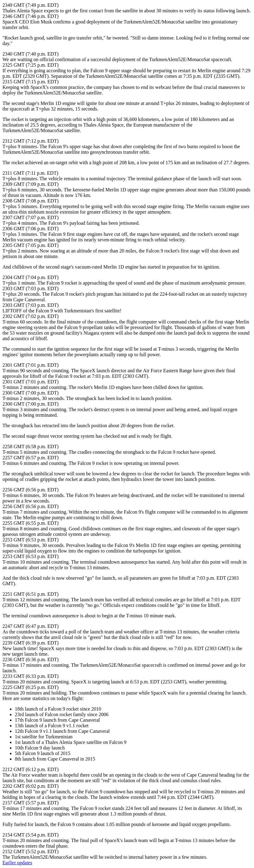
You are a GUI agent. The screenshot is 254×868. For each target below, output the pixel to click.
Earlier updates (17, 863)
